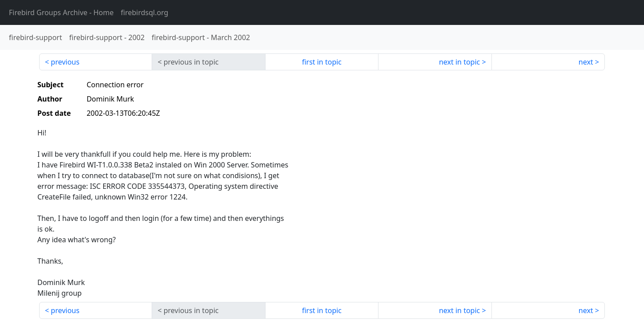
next (586, 62)
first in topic (322, 62)
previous (65, 62)
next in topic (459, 62)
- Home (61, 12)
